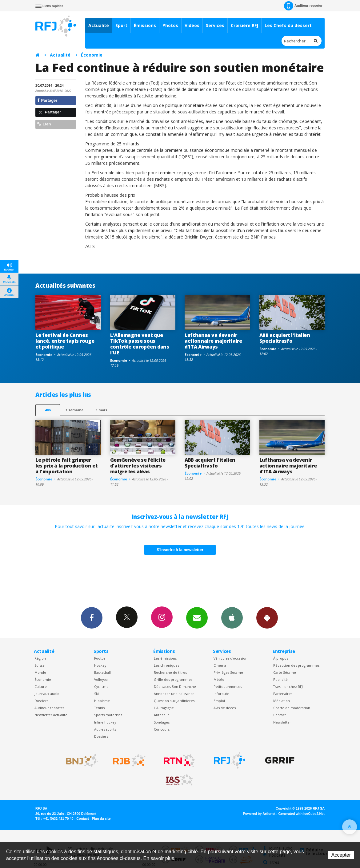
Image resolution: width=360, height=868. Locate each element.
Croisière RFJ (244, 25)
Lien (44, 124)
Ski (96, 694)
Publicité (280, 679)
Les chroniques (166, 665)
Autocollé (162, 715)
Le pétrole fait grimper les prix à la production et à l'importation (67, 466)
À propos (281, 658)
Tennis (99, 708)
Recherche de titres (170, 672)
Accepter (341, 855)
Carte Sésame (285, 672)
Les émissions (165, 658)
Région (40, 658)
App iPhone (232, 617)
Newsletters (197, 617)
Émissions (145, 25)
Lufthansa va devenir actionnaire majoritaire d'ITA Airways (213, 341)
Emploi (219, 701)
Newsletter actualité (51, 715)
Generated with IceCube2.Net (302, 814)
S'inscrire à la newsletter (180, 550)
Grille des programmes (173, 679)
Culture (41, 687)
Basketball (102, 672)
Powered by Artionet (259, 814)
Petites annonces (228, 687)
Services (215, 25)
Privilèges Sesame (228, 672)
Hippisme (102, 701)
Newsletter (282, 722)
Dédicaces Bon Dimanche (175, 687)
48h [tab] (48, 410)
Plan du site (101, 819)
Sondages (162, 722)
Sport (121, 25)
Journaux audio (47, 694)
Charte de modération (292, 708)
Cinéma (220, 665)
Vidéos (192, 25)
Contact (280, 715)
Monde (40, 672)
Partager (47, 100)
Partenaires (283, 694)
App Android (267, 617)
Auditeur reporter (49, 708)
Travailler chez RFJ (288, 687)
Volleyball (102, 679)
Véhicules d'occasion (230, 658)
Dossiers (41, 701)
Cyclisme (101, 687)
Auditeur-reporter (303, 6)
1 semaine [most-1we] (74, 410)
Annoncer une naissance (174, 694)
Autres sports (105, 729)
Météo (219, 679)
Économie (92, 55)
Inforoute (221, 694)
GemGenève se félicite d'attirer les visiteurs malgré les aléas (138, 466)
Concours (162, 729)
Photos (170, 25)
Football (101, 658)
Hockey (100, 665)
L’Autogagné (164, 708)
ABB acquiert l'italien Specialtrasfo (285, 338)
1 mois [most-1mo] (101, 410)
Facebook (92, 617)
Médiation (282, 701)
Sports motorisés (108, 715)
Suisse (40, 665)
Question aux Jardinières (174, 701)
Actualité (99, 25)
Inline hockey (105, 722)
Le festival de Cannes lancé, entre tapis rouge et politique (65, 341)
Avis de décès (225, 708)
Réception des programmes (296, 665)
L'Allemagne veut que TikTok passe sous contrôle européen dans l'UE (140, 344)
